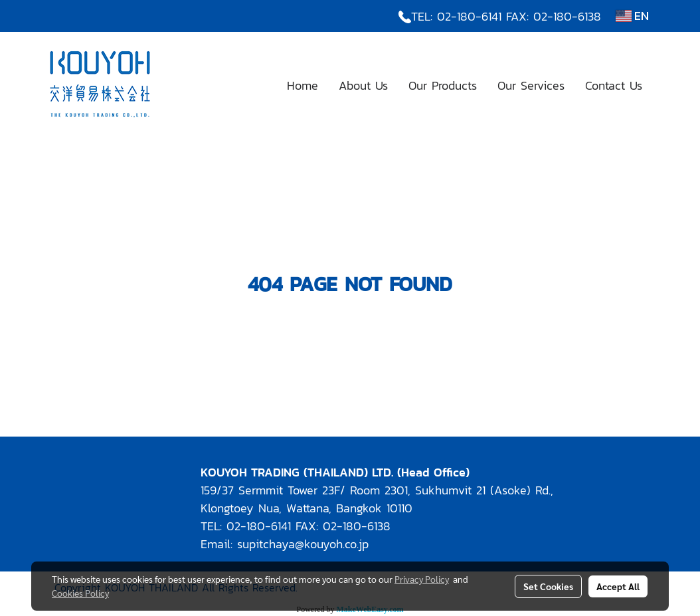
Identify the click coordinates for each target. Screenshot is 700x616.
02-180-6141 (469, 16)
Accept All (618, 586)
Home (303, 85)
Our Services (531, 85)
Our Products (443, 85)
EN (632, 16)
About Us (363, 85)
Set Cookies (548, 586)
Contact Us (614, 85)
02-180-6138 (567, 16)
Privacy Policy (422, 579)
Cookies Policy (80, 593)
